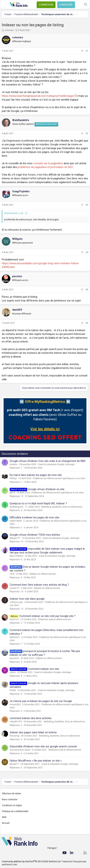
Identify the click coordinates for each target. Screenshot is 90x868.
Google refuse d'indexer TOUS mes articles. (35, 535)
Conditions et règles (12, 805)
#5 (87, 290)
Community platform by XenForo (31, 862)
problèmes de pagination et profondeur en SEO (45, 167)
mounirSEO (15, 705)
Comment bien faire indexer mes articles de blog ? (39, 585)
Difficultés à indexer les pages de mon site (34, 517)
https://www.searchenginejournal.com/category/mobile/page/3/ (39, 96)
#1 (87, 51)
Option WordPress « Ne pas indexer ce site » (36, 761)
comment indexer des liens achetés (31, 718)
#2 (87, 133)
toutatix (13, 464)
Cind (12, 574)
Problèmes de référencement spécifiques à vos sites (59, 478)
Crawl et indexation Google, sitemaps (56, 464)
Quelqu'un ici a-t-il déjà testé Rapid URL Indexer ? (38, 503)
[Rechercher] (86, 5)
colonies (9, 30)
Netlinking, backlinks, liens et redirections (62, 507)
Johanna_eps (16, 602)
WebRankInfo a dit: (14, 213)
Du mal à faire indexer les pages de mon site (36, 475)
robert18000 (16, 521)
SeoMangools (16, 507)
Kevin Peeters (16, 556)
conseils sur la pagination (48, 163)
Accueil (6, 823)
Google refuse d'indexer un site (46, 489)
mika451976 (16, 722)
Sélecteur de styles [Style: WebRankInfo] (12, 794)
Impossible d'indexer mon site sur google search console (43, 746)
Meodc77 (14, 764)
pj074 (12, 493)
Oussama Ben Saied (20, 750)
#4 (87, 252)
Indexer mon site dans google (27, 599)
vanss (13, 672)
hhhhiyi (13, 478)
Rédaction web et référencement (55, 619)
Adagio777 (15, 538)
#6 (87, 323)
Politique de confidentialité (15, 811)
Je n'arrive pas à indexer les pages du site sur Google (41, 701)
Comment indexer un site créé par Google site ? (47, 616)
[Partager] (82, 51)
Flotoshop (14, 736)
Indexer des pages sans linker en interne (33, 732)
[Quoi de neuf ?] (78, 5)
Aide (4, 817)
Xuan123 (14, 619)
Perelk (13, 690)
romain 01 (15, 588)
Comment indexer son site (43, 669)
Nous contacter (10, 799)
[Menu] (5, 5)
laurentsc (14, 658)
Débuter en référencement (43, 574)
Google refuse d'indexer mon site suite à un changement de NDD (48, 461)
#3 (87, 205)
